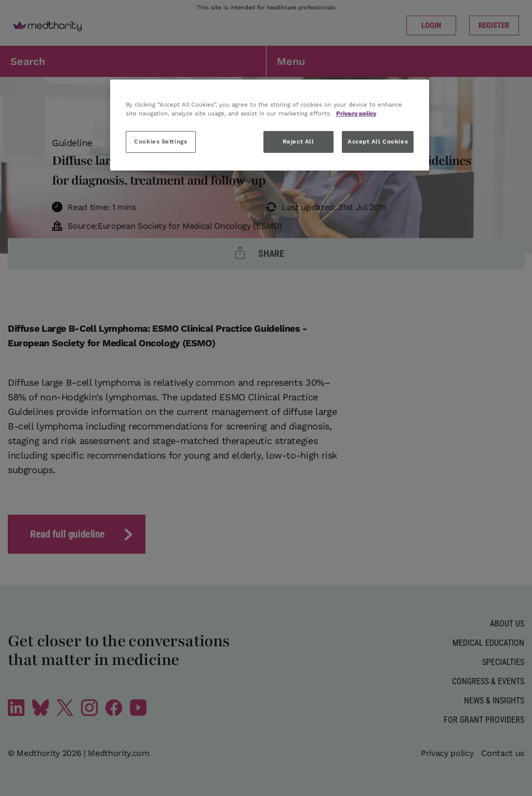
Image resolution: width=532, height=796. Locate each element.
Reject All (298, 141)
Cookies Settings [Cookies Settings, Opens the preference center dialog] (161, 141)
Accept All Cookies (378, 141)
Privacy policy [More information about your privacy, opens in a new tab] (356, 113)
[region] (270, 125)
